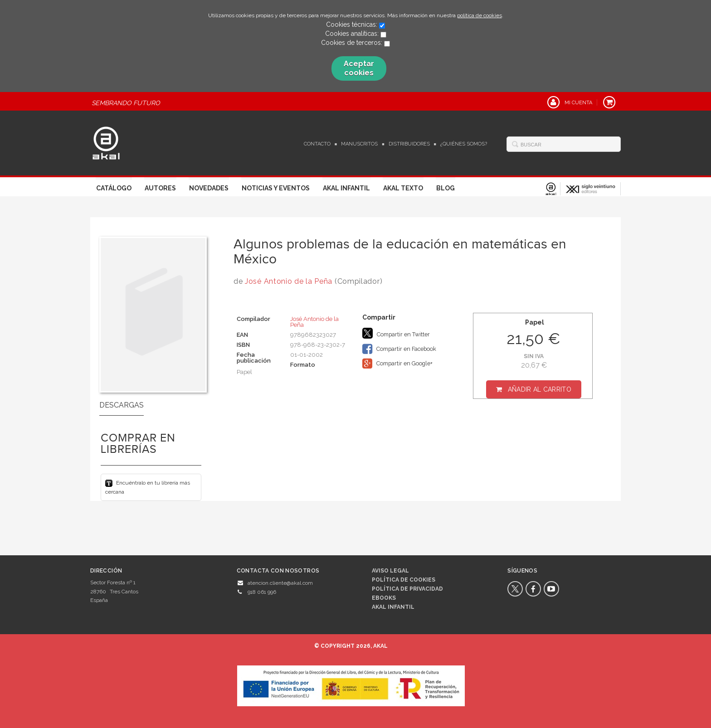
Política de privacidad (407, 589)
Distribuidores (409, 144)
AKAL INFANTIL (393, 607)
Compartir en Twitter (396, 333)
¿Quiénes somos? (464, 144)
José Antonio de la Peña (289, 281)
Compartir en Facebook (399, 349)
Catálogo (114, 188)
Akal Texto (403, 188)
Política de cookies (404, 580)
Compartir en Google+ (397, 364)
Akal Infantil (346, 188)
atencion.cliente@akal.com (280, 583)
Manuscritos (359, 144)
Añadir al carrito (540, 389)
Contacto (317, 144)
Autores (160, 188)
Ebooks (384, 598)
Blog (446, 188)
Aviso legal (390, 571)
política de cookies (480, 15)
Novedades (209, 188)
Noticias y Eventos (276, 188)
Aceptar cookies (359, 68)
